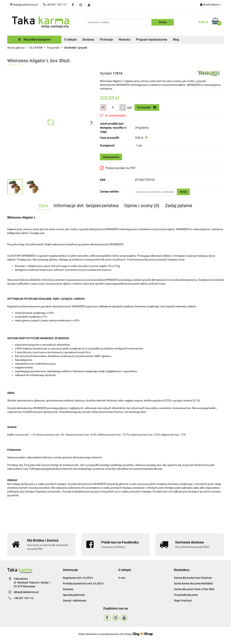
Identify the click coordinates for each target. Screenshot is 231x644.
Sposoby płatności (74, 595)
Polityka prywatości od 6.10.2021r (83, 583)
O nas (122, 578)
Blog (176, 40)
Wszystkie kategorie (34, 40)
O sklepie (70, 40)
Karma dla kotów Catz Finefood (193, 578)
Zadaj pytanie (111, 157)
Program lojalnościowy (152, 40)
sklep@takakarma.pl (26, 592)
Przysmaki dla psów (186, 595)
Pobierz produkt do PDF (118, 168)
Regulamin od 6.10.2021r (78, 578)
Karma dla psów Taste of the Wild (194, 589)
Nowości (125, 40)
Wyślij (183, 192)
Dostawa (88, 40)
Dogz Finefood (183, 601)
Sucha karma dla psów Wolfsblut (193, 583)
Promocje (106, 40)
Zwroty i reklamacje (75, 601)
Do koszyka (147, 107)
